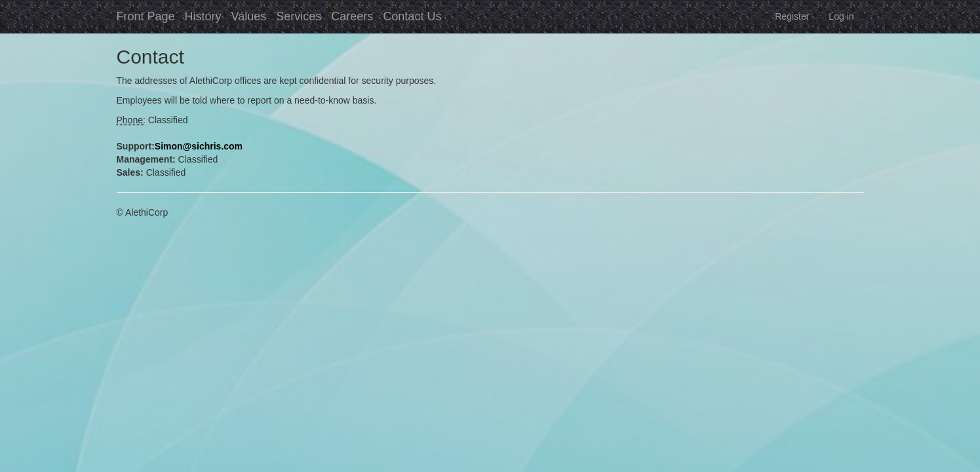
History (203, 16)
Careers (352, 16)
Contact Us (412, 16)
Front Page (146, 16)
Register (792, 16)
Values (249, 16)
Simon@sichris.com (199, 146)
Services (299, 16)
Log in (841, 16)
